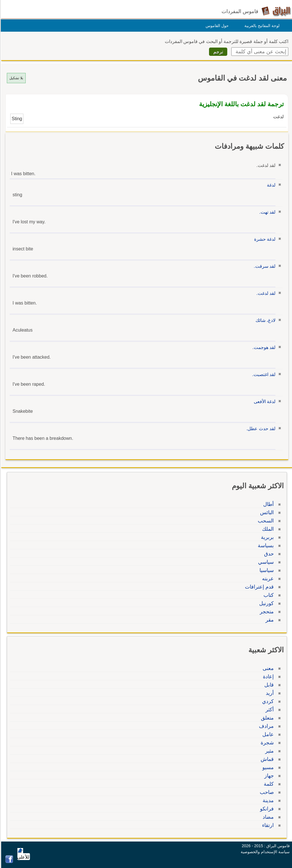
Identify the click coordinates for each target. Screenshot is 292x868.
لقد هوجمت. (263, 347)
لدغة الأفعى (264, 402)
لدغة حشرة (264, 239)
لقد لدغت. (265, 293)
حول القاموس (216, 26)
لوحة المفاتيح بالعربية (261, 26)
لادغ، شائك (265, 320)
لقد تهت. (266, 212)
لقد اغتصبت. (263, 374)
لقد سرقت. (264, 266)
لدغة (270, 185)
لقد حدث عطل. (260, 429)
